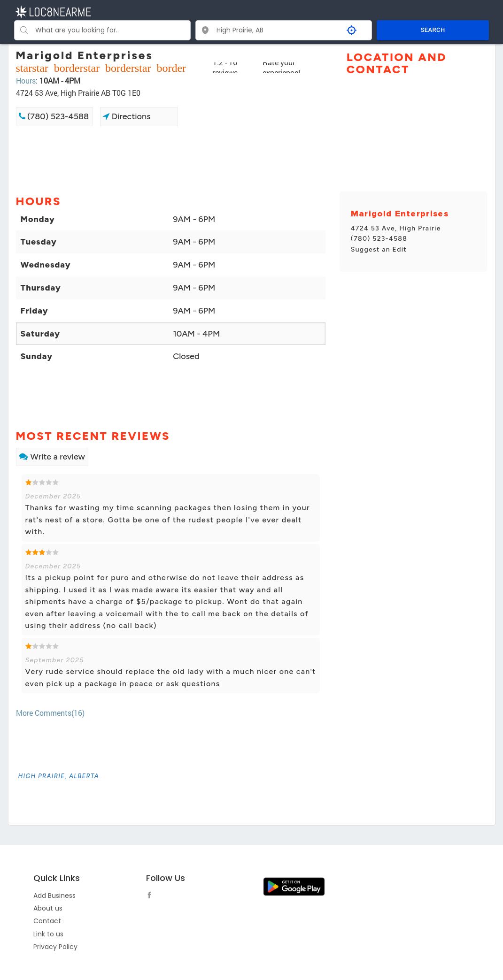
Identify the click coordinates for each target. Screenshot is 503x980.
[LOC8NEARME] (53, 11)
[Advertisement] (171, 160)
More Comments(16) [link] (50, 713)
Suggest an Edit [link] (379, 249)
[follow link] (152, 896)
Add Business (54, 896)
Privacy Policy (55, 947)
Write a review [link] (52, 457)
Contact (47, 921)
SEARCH (433, 30)
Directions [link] (127, 116)
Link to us (48, 934)
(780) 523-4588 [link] (54, 116)
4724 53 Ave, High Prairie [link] (396, 228)
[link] (59, 776)
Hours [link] (26, 80)
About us (48, 908)
